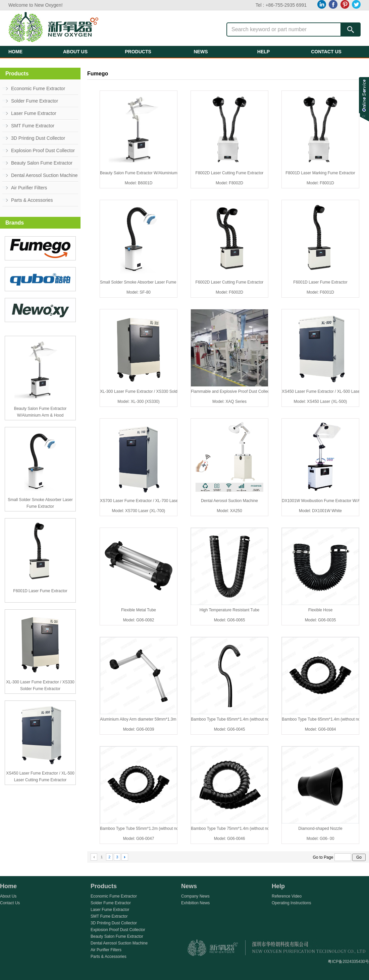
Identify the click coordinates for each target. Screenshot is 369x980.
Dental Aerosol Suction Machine (44, 175)
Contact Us (10, 903)
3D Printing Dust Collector (38, 138)
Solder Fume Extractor (35, 101)
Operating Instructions (291, 903)
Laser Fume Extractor (34, 113)
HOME (15, 52)
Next (125, 857)
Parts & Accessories (32, 200)
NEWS (201, 52)
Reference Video (287, 896)
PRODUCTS (138, 52)
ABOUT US (75, 52)
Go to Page (333, 857)
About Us (8, 896)
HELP (263, 52)
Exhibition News (195, 903)
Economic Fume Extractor (38, 88)
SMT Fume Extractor (33, 126)
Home (8, 886)
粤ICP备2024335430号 (348, 962)
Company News (195, 896)
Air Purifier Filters (29, 188)
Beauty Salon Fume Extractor (42, 163)
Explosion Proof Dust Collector (43, 150)
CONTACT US (326, 52)
